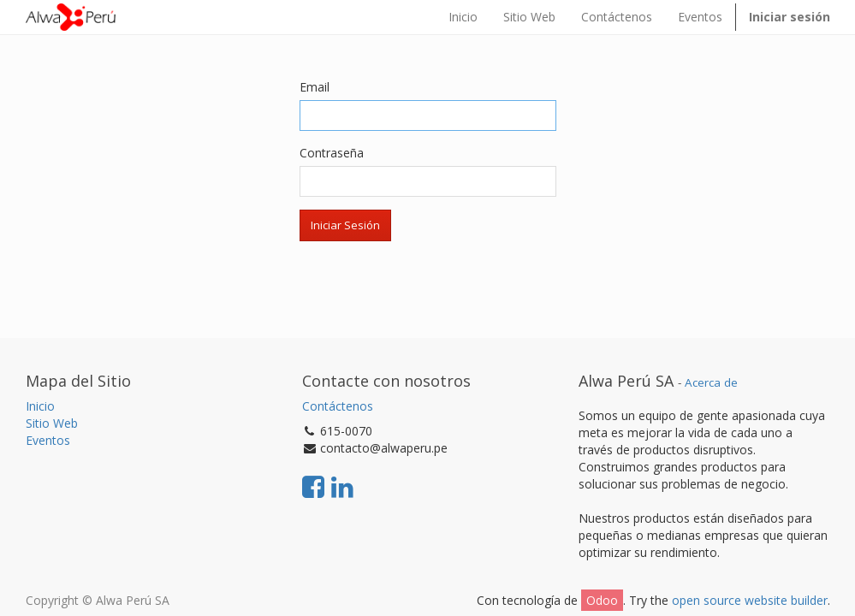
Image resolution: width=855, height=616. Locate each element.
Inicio (40, 406)
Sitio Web (52, 423)
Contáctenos (338, 406)
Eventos (48, 440)
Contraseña (332, 153)
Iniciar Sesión (345, 225)
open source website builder (750, 600)
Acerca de (711, 382)
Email (315, 87)
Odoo (602, 600)
